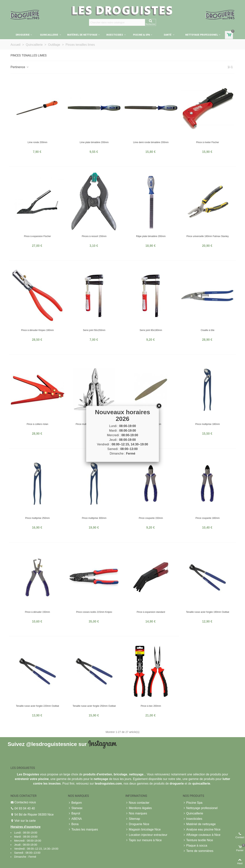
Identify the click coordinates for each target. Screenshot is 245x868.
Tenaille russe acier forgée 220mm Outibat (37, 706)
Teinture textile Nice (198, 840)
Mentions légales (139, 808)
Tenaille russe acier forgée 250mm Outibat (94, 706)
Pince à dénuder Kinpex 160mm (37, 330)
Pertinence (20, 67)
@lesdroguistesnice (51, 744)
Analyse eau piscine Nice (202, 830)
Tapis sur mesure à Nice (144, 840)
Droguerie (23, 35)
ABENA (75, 819)
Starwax (75, 808)
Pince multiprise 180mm (207, 424)
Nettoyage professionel (202, 35)
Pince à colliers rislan (37, 424)
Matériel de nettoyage (82, 35)
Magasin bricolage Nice (143, 830)
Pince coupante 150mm (151, 518)
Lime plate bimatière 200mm (94, 142)
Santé (168, 35)
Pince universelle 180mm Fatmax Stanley (208, 236)
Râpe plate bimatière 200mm (151, 236)
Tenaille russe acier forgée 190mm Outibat (208, 612)
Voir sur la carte (25, 821)
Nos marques (136, 813)
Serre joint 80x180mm (151, 330)
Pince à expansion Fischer (37, 236)
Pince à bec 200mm (151, 706)
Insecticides (115, 35)
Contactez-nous (25, 802)
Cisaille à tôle (208, 330)
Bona (73, 824)
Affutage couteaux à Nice (202, 835)
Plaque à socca (195, 846)
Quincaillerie (49, 35)
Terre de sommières (198, 851)
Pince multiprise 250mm (38, 518)
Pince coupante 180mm (207, 518)
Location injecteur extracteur (146, 835)
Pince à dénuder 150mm (37, 612)
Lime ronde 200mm (37, 142)
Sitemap (133, 819)
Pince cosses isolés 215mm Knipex (94, 612)
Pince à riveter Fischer (208, 142)
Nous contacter (137, 803)
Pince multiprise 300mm (94, 518)
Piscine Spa (193, 803)
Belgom (75, 803)
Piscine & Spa (141, 35)
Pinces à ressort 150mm (94, 236)
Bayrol (74, 813)
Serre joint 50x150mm (94, 330)
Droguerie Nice (137, 824)
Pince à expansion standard (151, 612)
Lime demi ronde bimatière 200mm (151, 142)
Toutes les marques (83, 830)
